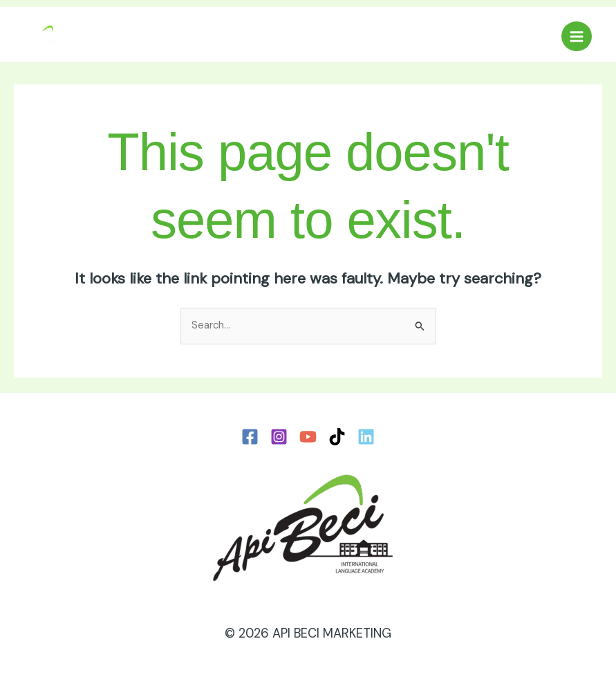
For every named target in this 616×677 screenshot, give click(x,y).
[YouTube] (308, 437)
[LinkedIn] (366, 437)
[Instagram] (279, 437)
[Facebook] (250, 437)
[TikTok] (337, 437)
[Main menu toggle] (577, 37)
